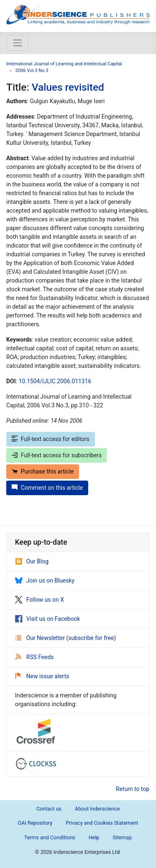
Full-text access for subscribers (57, 455)
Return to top (133, 789)
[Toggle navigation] (17, 43)
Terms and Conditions (50, 837)
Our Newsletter (41, 638)
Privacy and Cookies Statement (102, 823)
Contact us (49, 809)
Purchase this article (43, 471)
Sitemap (122, 837)
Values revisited (68, 87)
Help (94, 837)
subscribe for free (91, 638)
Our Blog (32, 561)
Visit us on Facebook (47, 619)
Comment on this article (47, 488)
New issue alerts (42, 676)
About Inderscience (97, 809)
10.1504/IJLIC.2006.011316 (55, 381)
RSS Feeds (35, 657)
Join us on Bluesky (45, 580)
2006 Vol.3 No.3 (32, 71)
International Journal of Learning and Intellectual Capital (64, 64)
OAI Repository (35, 823)
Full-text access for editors (51, 439)
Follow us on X (40, 600)
